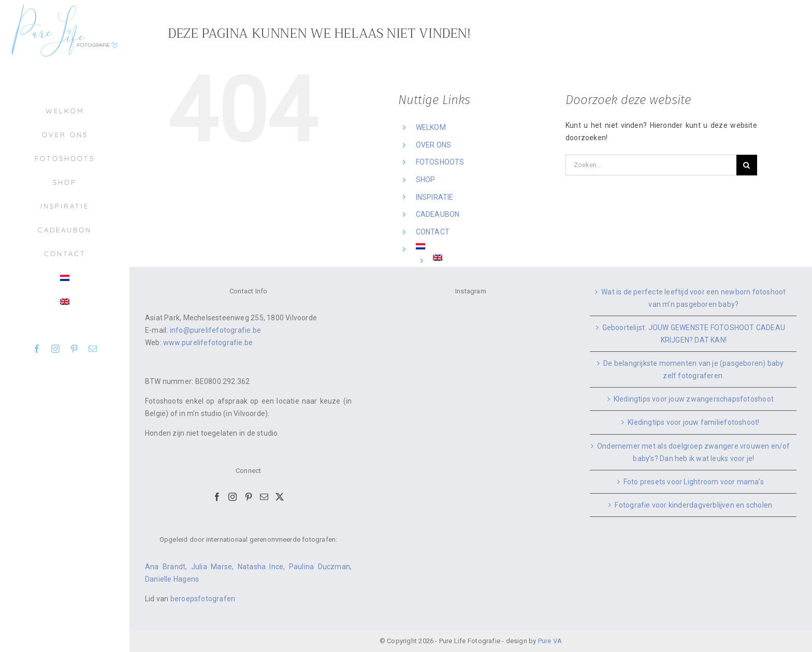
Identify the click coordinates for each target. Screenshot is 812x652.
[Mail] (264, 497)
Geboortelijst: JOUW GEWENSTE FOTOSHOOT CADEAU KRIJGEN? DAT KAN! (694, 334)
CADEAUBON (438, 214)
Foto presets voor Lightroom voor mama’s (694, 482)
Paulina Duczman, (320, 567)
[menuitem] (65, 278)
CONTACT (433, 232)
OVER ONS (434, 145)
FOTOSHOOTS (440, 162)
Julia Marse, (214, 567)
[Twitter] (280, 497)
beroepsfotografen (203, 599)
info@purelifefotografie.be (215, 330)
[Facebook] (217, 497)
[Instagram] (233, 497)
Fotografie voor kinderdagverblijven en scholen (693, 505)
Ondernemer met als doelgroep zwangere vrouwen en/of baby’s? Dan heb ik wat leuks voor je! (694, 452)
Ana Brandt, (168, 567)
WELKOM (431, 127)
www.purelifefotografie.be (208, 343)
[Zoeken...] (651, 165)
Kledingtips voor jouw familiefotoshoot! (693, 422)
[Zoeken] (747, 165)
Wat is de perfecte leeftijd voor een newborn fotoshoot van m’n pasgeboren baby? (693, 298)
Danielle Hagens (172, 579)
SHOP (426, 180)
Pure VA (550, 641)
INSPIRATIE (435, 197)
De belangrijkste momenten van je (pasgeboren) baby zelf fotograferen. (694, 369)
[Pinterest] (249, 497)
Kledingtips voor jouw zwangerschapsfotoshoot (694, 399)
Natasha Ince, (263, 567)
